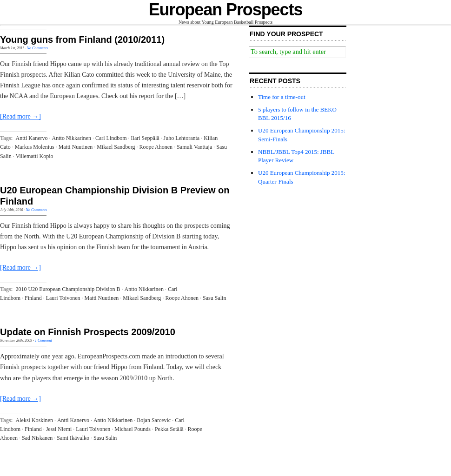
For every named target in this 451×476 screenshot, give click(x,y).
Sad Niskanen (37, 438)
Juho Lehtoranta (182, 138)
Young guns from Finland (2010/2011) (82, 40)
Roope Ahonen (156, 147)
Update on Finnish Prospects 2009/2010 (88, 332)
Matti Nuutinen (76, 147)
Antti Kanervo (32, 138)
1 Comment (43, 340)
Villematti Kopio (35, 156)
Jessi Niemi (59, 429)
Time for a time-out (282, 97)
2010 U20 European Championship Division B (68, 289)
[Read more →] (20, 116)
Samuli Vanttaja (194, 147)
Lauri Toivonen (63, 298)
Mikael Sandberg (116, 147)
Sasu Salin (214, 298)
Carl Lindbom (111, 138)
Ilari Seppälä (145, 138)
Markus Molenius (35, 147)
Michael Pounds (133, 429)
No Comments (37, 48)
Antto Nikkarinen (72, 138)
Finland (33, 298)
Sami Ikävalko (73, 438)
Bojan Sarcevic (154, 420)
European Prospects (226, 10)
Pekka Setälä (169, 429)
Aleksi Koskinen (34, 420)
